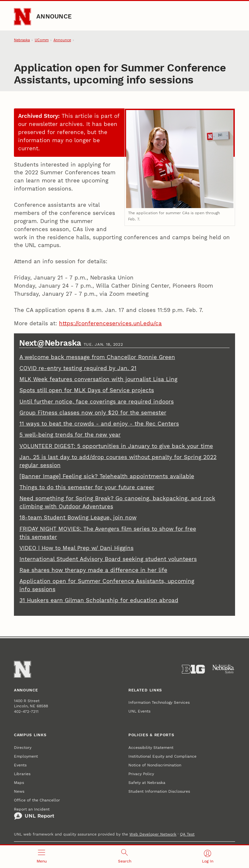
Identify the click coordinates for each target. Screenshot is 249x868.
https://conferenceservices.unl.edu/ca (110, 323)
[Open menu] (41, 857)
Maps (19, 782)
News (19, 791)
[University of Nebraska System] (224, 669)
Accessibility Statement (151, 747)
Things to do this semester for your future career (87, 487)
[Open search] (124, 857)
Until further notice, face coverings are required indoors (97, 402)
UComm (42, 40)
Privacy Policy (141, 774)
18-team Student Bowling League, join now (78, 518)
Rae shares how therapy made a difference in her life (93, 570)
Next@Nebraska (51, 343)
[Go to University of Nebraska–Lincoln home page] (22, 17)
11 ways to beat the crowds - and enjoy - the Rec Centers (99, 424)
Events (20, 765)
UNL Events (139, 711)
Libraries (22, 774)
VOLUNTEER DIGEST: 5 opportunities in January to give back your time (116, 446)
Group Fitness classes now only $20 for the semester (93, 413)
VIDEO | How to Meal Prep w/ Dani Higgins (77, 548)
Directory (23, 747)
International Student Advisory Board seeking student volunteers (108, 559)
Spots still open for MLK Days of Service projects (87, 390)
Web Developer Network (153, 834)
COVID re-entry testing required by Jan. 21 (78, 368)
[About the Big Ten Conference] (193, 669)
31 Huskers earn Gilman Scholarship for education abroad (99, 600)
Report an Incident (34, 813)
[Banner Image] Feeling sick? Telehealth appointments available (107, 476)
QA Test (187, 834)
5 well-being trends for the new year (70, 435)
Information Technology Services (159, 702)
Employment (26, 756)
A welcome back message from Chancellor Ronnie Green (97, 357)
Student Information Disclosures (159, 791)
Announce (54, 17)
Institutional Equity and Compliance (162, 756)
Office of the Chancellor (37, 800)
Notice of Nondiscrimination (155, 765)
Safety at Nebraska (147, 782)
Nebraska (22, 40)
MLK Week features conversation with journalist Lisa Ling (98, 379)
